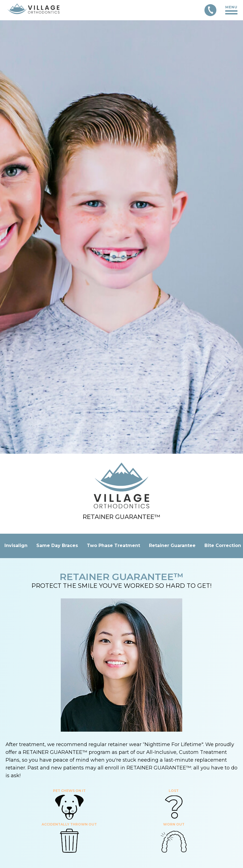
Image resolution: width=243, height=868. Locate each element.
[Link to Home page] (33, 10)
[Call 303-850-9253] (210, 10)
